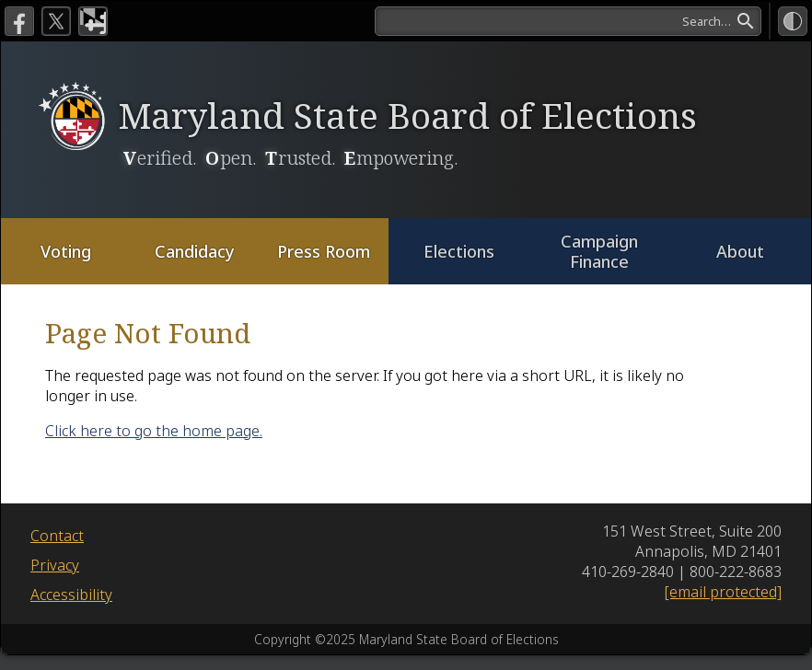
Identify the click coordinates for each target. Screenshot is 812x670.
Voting (66, 251)
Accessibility (71, 595)
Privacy (55, 565)
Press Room (324, 251)
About (740, 251)
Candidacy (195, 251)
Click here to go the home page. (154, 431)
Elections (459, 251)
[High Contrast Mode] (793, 21)
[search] (568, 21)
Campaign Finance (599, 252)
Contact (57, 536)
